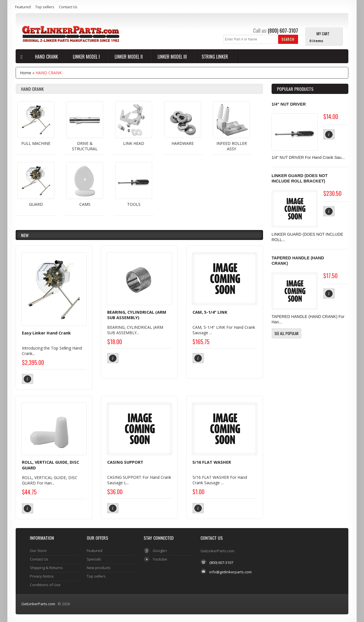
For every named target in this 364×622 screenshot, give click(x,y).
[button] (288, 39)
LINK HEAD (134, 143)
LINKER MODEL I (87, 57)
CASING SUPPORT (125, 462)
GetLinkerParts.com (38, 603)
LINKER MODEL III (173, 57)
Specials (94, 559)
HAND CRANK (47, 57)
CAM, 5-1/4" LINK (210, 312)
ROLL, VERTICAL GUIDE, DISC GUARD (50, 465)
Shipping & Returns (46, 567)
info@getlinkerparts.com (230, 571)
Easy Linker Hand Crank (46, 333)
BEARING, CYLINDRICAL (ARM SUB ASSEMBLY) (137, 315)
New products (99, 567)
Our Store (38, 550)
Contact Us (68, 7)
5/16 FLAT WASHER (212, 462)
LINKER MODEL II (129, 57)
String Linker (215, 57)
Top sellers (45, 7)
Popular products (295, 89)
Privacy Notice (42, 576)
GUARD (36, 204)
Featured (23, 7)
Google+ (160, 550)
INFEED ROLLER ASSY (232, 146)
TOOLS (134, 204)
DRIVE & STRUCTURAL (85, 146)
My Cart (323, 33)
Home (26, 73)
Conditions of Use (45, 584)
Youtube (160, 559)
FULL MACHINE (36, 143)
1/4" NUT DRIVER (289, 104)
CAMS (85, 204)
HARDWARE (183, 143)
